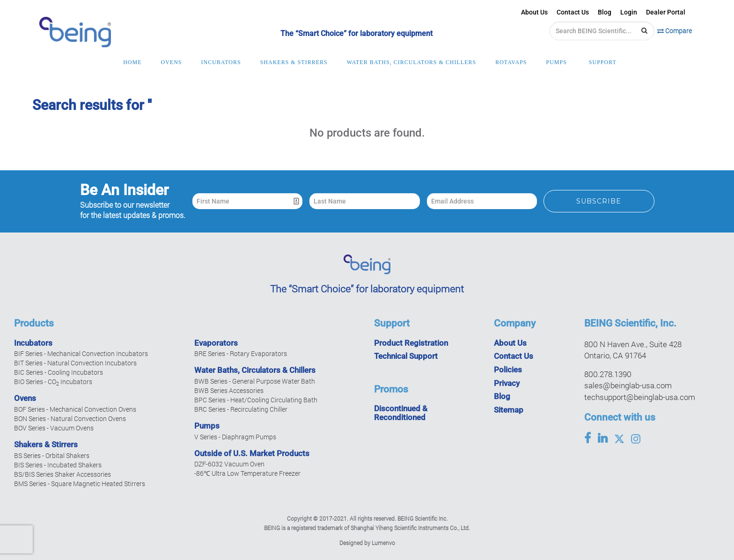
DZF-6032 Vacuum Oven (229, 464)
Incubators (33, 343)
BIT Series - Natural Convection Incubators (75, 363)
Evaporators (216, 343)
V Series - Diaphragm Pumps (235, 437)
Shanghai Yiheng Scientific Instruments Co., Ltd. (410, 528)
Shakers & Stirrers (46, 444)
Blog (605, 12)
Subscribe (599, 201)
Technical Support (406, 356)
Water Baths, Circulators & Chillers (255, 370)
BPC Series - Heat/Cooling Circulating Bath (256, 400)
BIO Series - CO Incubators (53, 382)
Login (629, 12)
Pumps (207, 426)
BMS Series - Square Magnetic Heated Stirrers (80, 484)
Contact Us (573, 12)
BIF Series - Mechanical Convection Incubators (81, 353)
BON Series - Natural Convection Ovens (70, 418)
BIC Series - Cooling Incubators (59, 372)
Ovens (25, 398)
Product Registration (411, 343)
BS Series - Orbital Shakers (52, 455)
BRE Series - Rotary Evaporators (241, 353)
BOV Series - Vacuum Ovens (54, 428)
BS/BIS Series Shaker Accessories (62, 474)
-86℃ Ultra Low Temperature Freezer (247, 473)
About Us (534, 12)
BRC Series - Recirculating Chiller (241, 409)
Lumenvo (383, 543)
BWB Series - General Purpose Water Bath (255, 381)
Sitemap (509, 410)
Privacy (507, 383)
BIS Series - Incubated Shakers (58, 465)
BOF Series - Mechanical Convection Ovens (75, 409)
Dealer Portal (666, 12)
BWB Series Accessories (229, 390)
